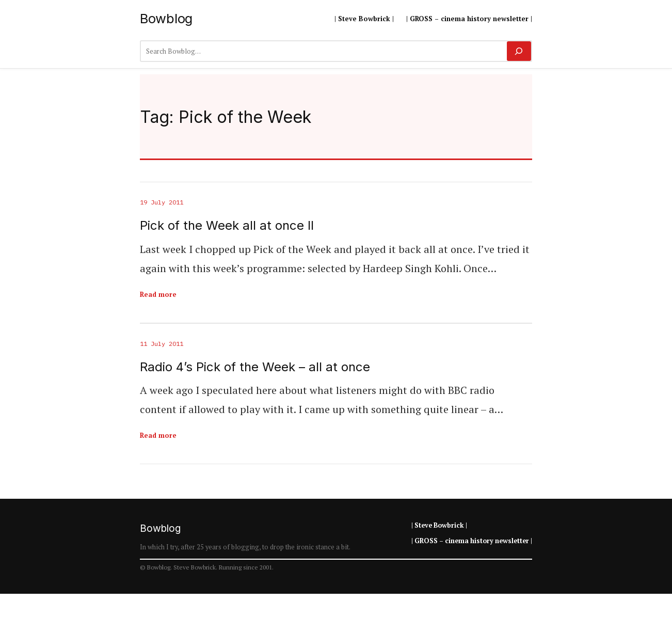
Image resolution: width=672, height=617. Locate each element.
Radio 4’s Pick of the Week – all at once (255, 367)
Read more (158, 294)
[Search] (519, 51)
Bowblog (166, 18)
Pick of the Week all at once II (227, 226)
